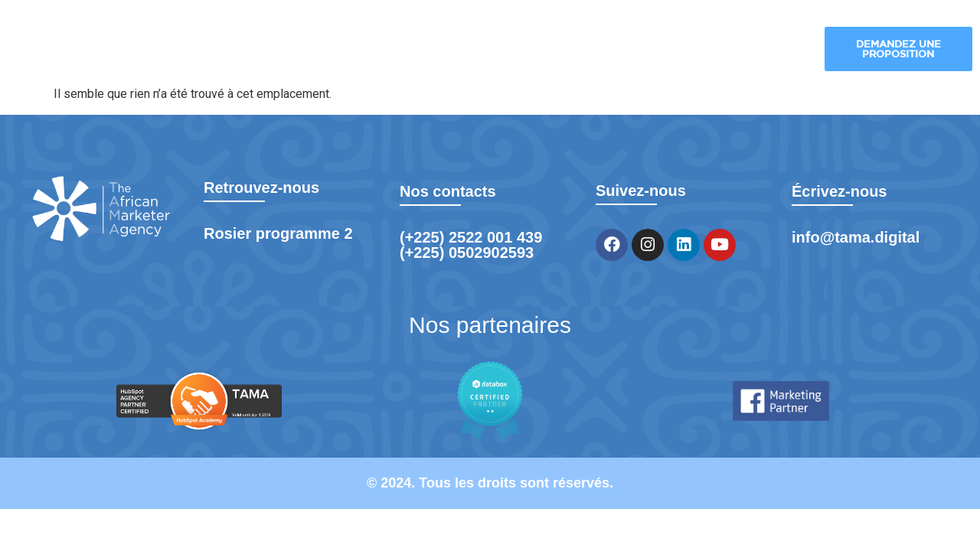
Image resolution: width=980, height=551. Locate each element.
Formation (765, 50)
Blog (695, 50)
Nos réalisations (619, 50)
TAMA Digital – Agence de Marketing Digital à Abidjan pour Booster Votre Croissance (262, 50)
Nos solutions (416, 50)
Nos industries (516, 50)
